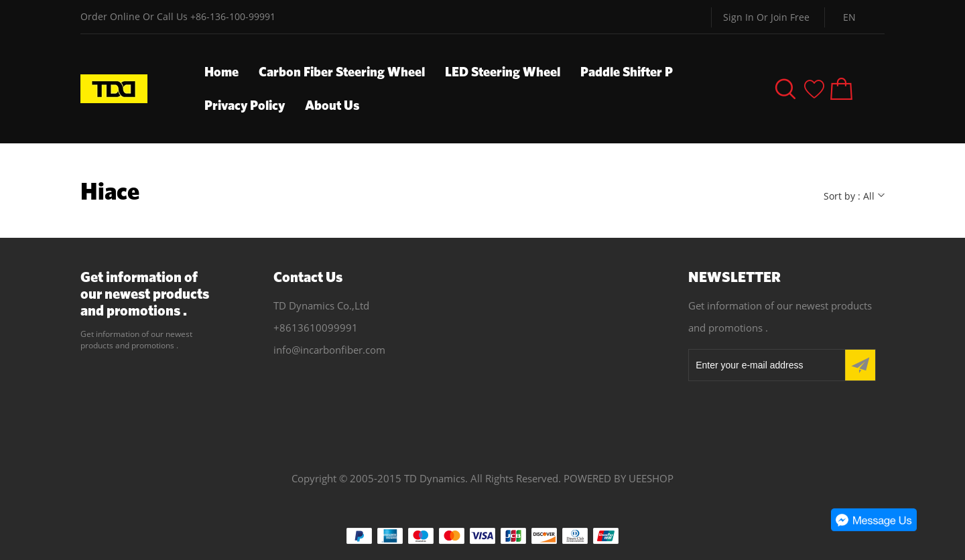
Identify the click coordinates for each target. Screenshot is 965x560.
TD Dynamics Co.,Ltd (321, 305)
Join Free (790, 17)
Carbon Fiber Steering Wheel (342, 71)
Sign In (738, 17)
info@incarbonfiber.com (329, 350)
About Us (332, 105)
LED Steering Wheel (503, 71)
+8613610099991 (316, 328)
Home (221, 71)
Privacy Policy (245, 105)
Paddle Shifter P (627, 71)
